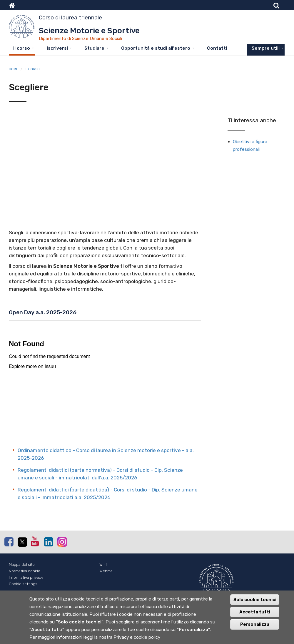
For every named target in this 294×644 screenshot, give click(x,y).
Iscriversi (57, 48)
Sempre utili (266, 48)
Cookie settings (23, 584)
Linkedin (49, 542)
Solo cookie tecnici (255, 600)
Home (14, 69)
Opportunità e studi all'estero (156, 48)
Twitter (22, 542)
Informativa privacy (26, 577)
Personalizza (255, 624)
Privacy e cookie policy (137, 637)
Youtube (35, 541)
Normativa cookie (25, 571)
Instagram (62, 542)
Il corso (22, 48)
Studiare (94, 48)
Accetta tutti (255, 612)
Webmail (107, 571)
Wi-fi (103, 564)
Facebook (9, 542)
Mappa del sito (22, 564)
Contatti (217, 48)
